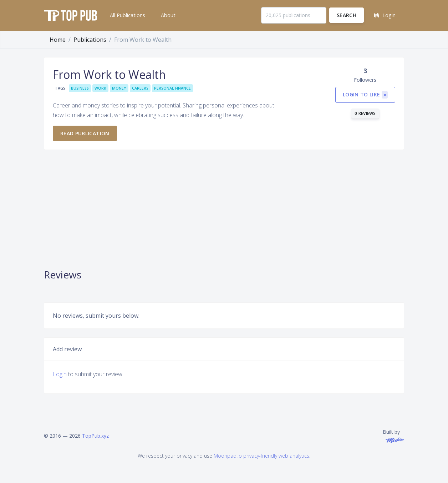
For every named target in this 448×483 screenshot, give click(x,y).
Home (58, 40)
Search (347, 15)
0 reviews (365, 113)
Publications (90, 40)
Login (60, 374)
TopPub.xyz (95, 436)
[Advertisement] (224, 208)
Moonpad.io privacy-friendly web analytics (261, 456)
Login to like (365, 95)
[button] (127, 15)
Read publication (85, 133)
